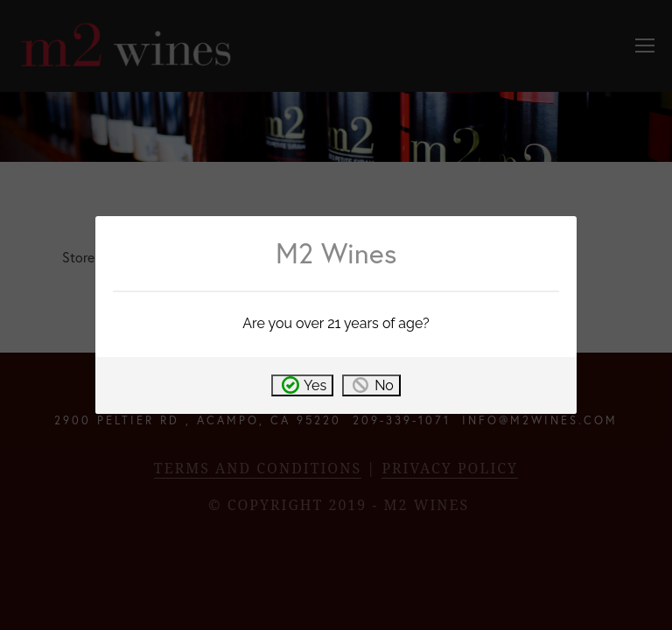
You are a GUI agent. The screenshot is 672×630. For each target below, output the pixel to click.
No (384, 385)
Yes (315, 385)
